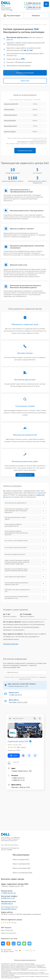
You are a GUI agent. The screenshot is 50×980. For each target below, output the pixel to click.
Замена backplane (9, 109)
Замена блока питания (10, 126)
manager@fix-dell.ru (9, 909)
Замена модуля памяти (11, 115)
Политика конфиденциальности (25, 960)
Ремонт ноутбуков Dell (21, 864)
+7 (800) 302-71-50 (33, 7)
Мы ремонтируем (12, 16)
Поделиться (3, 944)
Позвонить (36, 16)
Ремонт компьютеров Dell (22, 873)
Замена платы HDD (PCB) (11, 104)
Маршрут (14, 756)
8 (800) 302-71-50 (8, 898)
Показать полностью (11, 644)
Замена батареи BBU (10, 120)
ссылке (10, 850)
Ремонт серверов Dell (21, 859)
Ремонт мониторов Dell (22, 868)
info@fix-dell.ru (7, 903)
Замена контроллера (10, 132)
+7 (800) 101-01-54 (33, 3)
